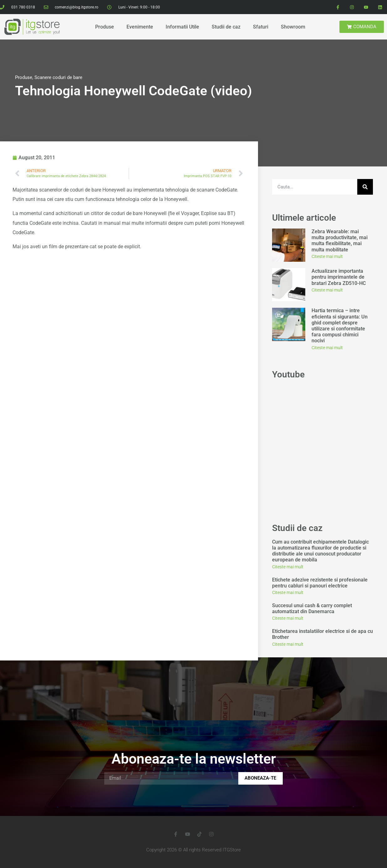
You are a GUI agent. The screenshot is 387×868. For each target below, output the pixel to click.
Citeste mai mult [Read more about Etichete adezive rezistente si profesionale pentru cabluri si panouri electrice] (288, 592)
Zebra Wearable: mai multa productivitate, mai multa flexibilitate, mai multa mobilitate (340, 241)
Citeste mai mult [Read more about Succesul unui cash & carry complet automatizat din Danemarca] (288, 618)
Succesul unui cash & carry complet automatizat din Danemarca (312, 608)
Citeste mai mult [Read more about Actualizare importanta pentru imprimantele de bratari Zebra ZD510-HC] (327, 290)
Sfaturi (261, 27)
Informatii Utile (182, 27)
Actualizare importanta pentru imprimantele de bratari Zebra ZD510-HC (339, 277)
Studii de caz (226, 27)
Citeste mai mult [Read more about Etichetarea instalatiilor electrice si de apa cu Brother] (288, 644)
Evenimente (140, 27)
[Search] (365, 187)
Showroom (293, 27)
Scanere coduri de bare (58, 77)
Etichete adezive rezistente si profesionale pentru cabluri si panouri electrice (320, 583)
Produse (105, 27)
